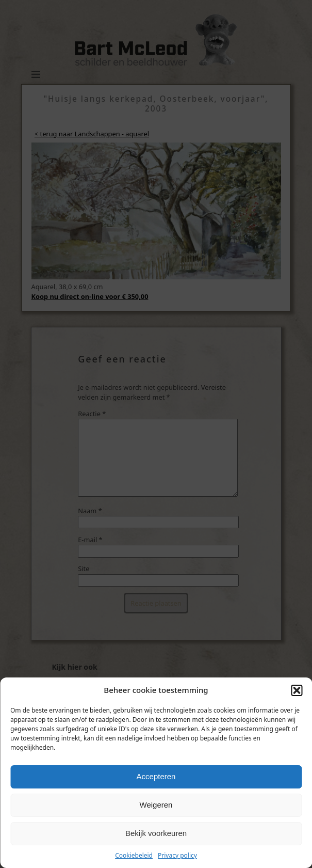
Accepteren (156, 776)
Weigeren (156, 805)
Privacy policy (177, 855)
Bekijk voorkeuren (156, 833)
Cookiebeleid (134, 855)
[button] (297, 690)
